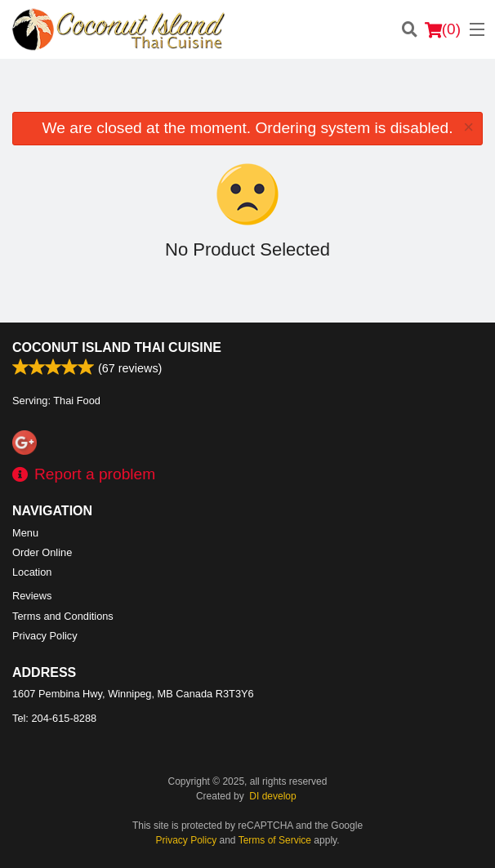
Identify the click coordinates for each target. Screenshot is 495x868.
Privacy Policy (45, 636)
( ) (443, 29)
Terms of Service (275, 840)
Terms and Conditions (63, 616)
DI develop (272, 796)
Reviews (32, 596)
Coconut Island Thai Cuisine (117, 347)
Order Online (42, 552)
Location (32, 572)
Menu (25, 533)
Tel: (54, 718)
